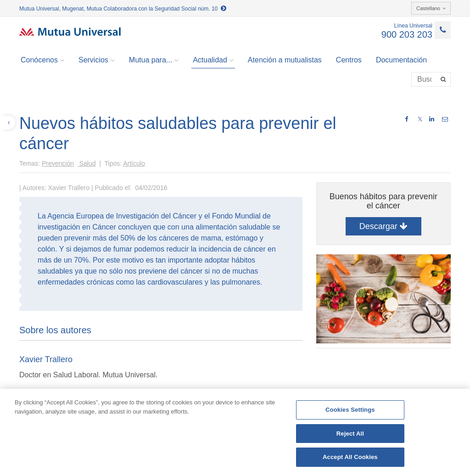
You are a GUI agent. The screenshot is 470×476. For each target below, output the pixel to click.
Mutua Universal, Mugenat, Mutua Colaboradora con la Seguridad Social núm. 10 (123, 9)
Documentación (401, 60)
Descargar (383, 226)
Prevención (58, 163)
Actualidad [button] (213, 60)
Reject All (350, 434)
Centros (349, 60)
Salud (87, 163)
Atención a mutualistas (285, 60)
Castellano (431, 8)
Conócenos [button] (42, 60)
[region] (235, 432)
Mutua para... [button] (154, 60)
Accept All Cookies (350, 457)
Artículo (134, 163)
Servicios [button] (97, 60)
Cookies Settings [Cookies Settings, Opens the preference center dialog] (350, 410)
